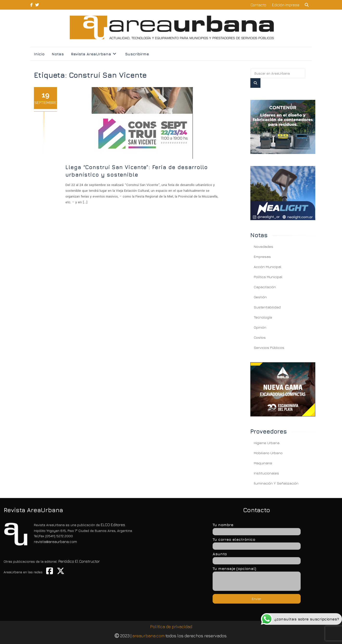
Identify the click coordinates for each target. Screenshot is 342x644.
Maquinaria (263, 463)
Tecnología (263, 317)
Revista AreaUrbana (91, 54)
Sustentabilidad (267, 307)
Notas (58, 54)
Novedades (263, 246)
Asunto (257, 557)
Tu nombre (257, 528)
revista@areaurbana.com (55, 542)
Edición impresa (286, 5)
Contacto (258, 5)
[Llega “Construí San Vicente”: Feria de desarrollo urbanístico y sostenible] (283, 127)
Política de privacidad (171, 627)
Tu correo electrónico (257, 542)
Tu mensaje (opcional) (257, 579)
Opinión (260, 327)
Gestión (260, 297)
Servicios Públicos (269, 348)
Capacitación (265, 287)
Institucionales (266, 473)
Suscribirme (137, 54)
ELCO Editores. (113, 525)
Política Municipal (268, 277)
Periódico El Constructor (79, 561)
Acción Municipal (268, 267)
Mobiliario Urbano (268, 453)
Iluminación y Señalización (276, 483)
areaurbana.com (148, 636)
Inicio (39, 54)
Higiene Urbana (267, 443)
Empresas (262, 257)
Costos (260, 337)
